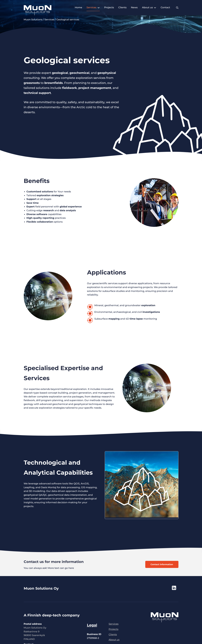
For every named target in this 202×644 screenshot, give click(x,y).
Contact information (162, 564)
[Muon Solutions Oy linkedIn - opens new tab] (174, 588)
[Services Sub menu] (99, 8)
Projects (109, 8)
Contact (165, 8)
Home (78, 8)
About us (147, 8)
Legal (92, 625)
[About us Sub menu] (155, 8)
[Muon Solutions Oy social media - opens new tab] (166, 588)
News (134, 8)
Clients (122, 8)
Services (91, 8)
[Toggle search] (177, 8)
